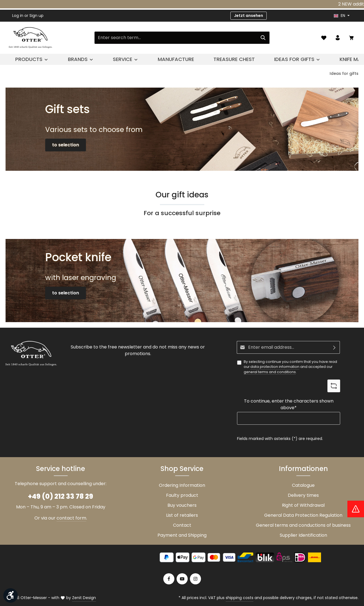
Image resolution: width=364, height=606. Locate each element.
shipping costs (240, 598)
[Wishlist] (324, 38)
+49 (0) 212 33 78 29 (61, 496)
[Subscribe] (334, 347)
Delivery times (303, 495)
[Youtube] (182, 579)
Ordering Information (182, 485)
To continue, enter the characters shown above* (289, 404)
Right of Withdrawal (303, 505)
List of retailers (182, 515)
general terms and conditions (270, 372)
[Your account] (338, 38)
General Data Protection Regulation (303, 515)
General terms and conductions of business (303, 525)
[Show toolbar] (11, 595)
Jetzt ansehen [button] (249, 16)
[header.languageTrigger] (342, 16)
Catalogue (303, 485)
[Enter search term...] (176, 38)
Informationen (303, 469)
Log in (18, 16)
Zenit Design (84, 598)
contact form (71, 518)
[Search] (263, 38)
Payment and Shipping (182, 535)
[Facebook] (169, 579)
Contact (182, 525)
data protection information (275, 367)
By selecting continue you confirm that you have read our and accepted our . (290, 367)
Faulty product (182, 495)
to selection (66, 145)
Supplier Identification (303, 535)
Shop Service (182, 469)
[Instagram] (195, 579)
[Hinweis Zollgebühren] (356, 509)
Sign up (36, 16)
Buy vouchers (182, 505)
